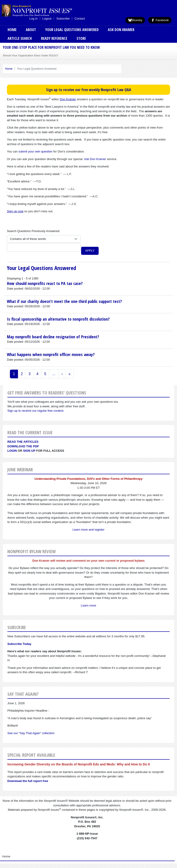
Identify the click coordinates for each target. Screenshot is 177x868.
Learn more (88, 605)
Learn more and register (89, 530)
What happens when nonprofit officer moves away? (51, 354)
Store (81, 38)
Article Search (20, 38)
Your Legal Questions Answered (72, 30)
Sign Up (29, 451)
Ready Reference (54, 38)
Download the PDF (23, 446)
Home (12, 30)
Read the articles (23, 442)
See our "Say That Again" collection (31, 733)
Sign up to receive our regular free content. (36, 411)
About (31, 30)
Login (12, 451)
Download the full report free (28, 781)
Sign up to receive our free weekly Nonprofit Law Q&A (89, 90)
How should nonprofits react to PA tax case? (45, 283)
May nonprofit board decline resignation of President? (53, 337)
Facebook (160, 20)
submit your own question (35, 151)
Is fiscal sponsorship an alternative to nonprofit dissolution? (58, 319)
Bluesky (135, 20)
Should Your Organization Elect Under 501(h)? (30, 55)
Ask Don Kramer (121, 30)
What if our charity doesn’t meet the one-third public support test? (64, 301)
